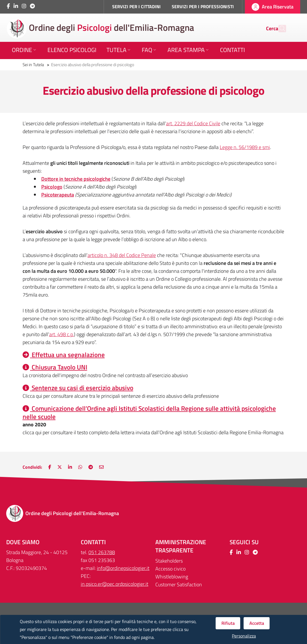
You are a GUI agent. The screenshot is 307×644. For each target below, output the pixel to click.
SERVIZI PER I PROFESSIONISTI (203, 7)
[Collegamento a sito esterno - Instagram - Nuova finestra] (24, 6)
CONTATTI (93, 542)
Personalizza (244, 636)
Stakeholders (169, 561)
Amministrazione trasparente (181, 546)
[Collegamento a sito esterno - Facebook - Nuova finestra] (8, 6)
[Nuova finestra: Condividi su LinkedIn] (70, 467)
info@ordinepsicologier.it (123, 568)
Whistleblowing (172, 577)
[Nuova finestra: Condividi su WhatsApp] (80, 467)
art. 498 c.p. (62, 334)
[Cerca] (279, 29)
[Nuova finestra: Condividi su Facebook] (50, 467)
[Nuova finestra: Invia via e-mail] (101, 467)
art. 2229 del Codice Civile (193, 123)
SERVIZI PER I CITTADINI (136, 7)
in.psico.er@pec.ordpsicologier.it (115, 584)
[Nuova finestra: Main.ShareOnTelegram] (91, 467)
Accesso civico (170, 569)
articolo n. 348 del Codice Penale (122, 255)
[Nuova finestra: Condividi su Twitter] (60, 467)
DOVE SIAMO (23, 542)
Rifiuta (228, 623)
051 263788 (102, 552)
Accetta (257, 623)
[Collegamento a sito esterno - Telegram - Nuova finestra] (32, 6)
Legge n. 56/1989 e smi (245, 147)
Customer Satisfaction (179, 584)
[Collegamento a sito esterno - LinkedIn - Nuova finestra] (16, 6)
